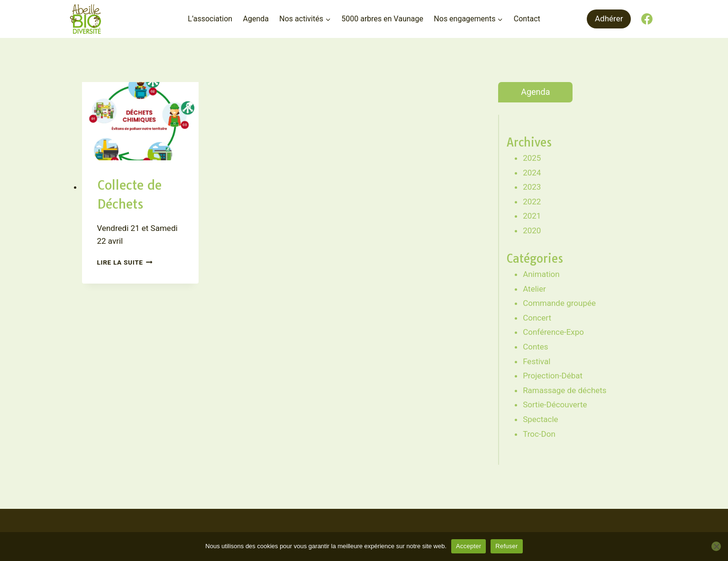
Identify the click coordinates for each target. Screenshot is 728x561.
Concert (537, 318)
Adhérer (609, 18)
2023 (532, 187)
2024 (532, 173)
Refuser (506, 546)
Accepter (469, 546)
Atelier (534, 289)
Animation (541, 274)
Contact (527, 19)
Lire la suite (125, 262)
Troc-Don (539, 434)
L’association (210, 19)
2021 (532, 216)
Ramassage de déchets (564, 390)
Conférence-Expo (553, 332)
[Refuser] (716, 546)
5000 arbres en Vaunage (382, 19)
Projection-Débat (553, 376)
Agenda (255, 19)
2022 (532, 202)
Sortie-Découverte (555, 405)
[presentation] (140, 121)
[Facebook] (647, 19)
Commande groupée (559, 303)
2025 (532, 158)
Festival (537, 361)
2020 (532, 230)
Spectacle (540, 419)
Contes (536, 347)
